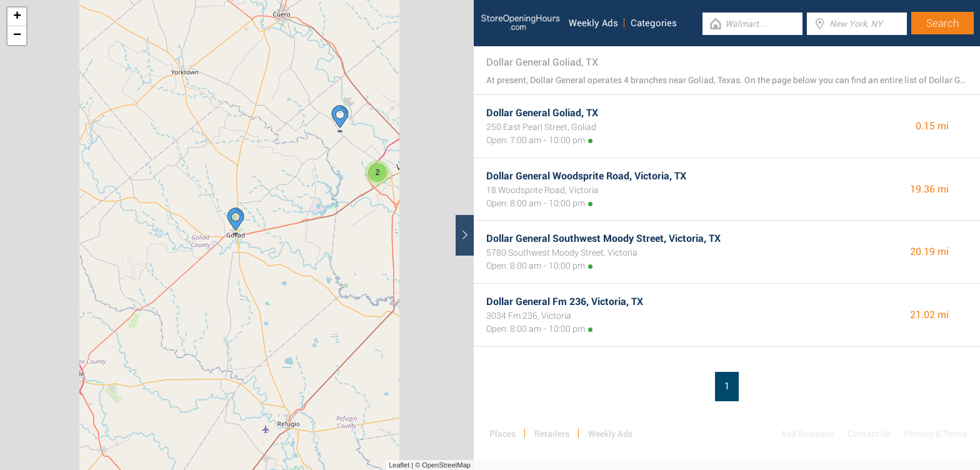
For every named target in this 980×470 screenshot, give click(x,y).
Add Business (807, 434)
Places (502, 434)
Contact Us (869, 434)
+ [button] (17, 17)
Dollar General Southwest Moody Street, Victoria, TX (603, 238)
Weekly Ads (593, 23)
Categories (654, 23)
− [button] (17, 36)
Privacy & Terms (936, 434)
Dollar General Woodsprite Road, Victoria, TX (586, 176)
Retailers (552, 434)
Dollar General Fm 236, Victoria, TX (565, 302)
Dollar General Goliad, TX (542, 113)
